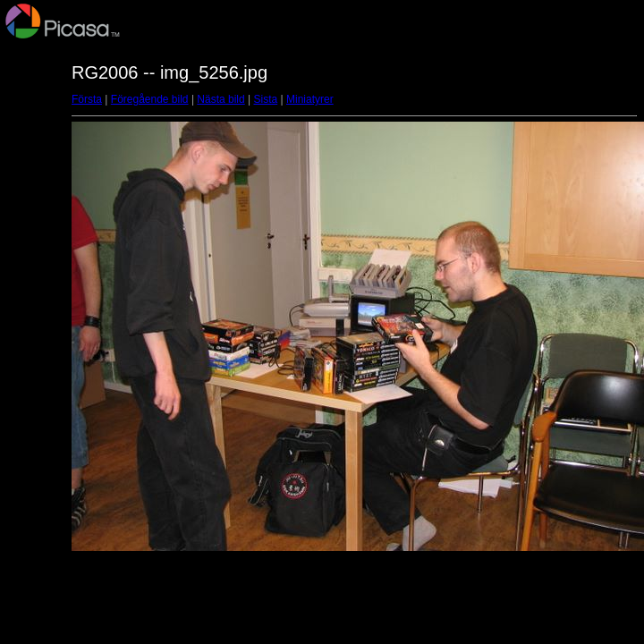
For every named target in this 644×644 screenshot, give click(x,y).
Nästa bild (220, 99)
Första (87, 99)
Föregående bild (150, 99)
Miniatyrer (310, 99)
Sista (266, 99)
